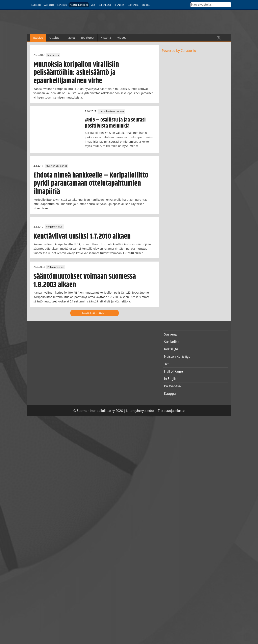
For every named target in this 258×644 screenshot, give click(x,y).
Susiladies (49, 5)
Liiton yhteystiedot (140, 411)
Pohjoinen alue (54, 227)
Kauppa (146, 5)
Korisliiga (62, 5)
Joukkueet (88, 38)
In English (119, 5)
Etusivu (38, 38)
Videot (122, 38)
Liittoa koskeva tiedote (111, 111)
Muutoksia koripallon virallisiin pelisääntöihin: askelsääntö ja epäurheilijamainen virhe (76, 73)
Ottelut (54, 38)
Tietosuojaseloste (171, 411)
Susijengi (36, 5)
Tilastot (70, 38)
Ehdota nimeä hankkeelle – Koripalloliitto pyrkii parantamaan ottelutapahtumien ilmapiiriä (91, 184)
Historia (106, 38)
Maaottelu (53, 55)
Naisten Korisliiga (79, 5)
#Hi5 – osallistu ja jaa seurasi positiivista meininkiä (115, 123)
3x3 (93, 5)
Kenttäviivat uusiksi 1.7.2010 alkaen (82, 236)
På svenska (133, 5)
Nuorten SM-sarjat (56, 166)
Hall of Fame (104, 5)
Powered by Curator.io (179, 51)
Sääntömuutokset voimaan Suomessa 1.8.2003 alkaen (85, 281)
